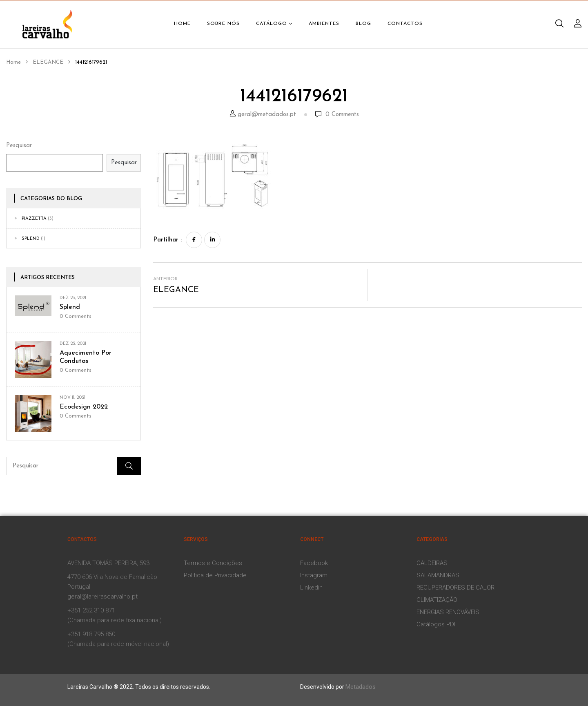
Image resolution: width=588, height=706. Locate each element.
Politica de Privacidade (215, 575)
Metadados (361, 687)
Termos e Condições (213, 563)
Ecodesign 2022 (84, 407)
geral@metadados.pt (267, 115)
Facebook (314, 563)
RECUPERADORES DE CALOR (455, 588)
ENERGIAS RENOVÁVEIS (448, 612)
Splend (31, 239)
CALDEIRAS (432, 563)
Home (13, 62)
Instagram (314, 575)
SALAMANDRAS (438, 575)
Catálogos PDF (437, 624)
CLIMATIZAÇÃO (437, 600)
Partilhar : (167, 240)
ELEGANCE (48, 62)
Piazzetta (34, 219)
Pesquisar (19, 146)
